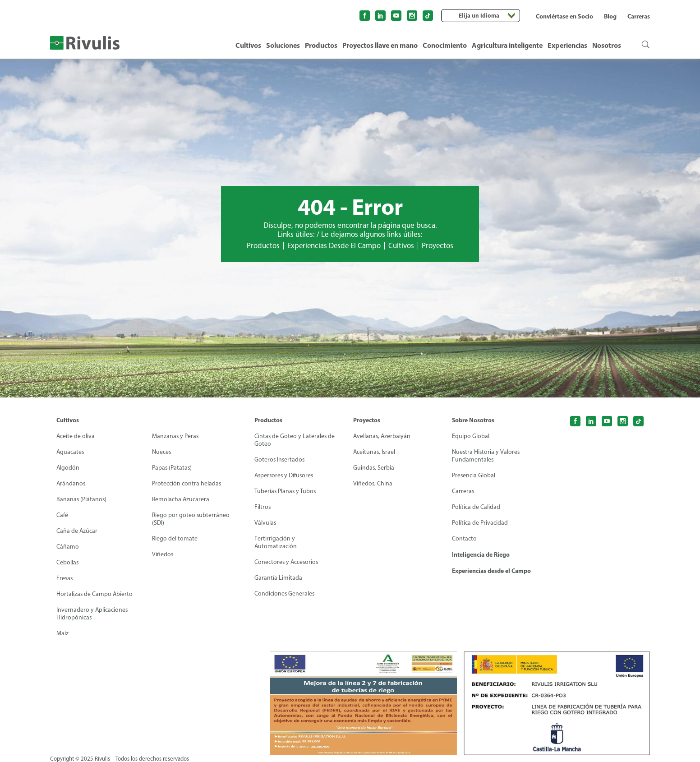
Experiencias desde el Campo (491, 571)
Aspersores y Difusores (285, 475)
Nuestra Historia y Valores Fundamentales (486, 456)
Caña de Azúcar (77, 531)
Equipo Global (471, 436)
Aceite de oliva (76, 436)
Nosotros (607, 45)
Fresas (65, 578)
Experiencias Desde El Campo (334, 245)
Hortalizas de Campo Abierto (95, 594)
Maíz (62, 633)
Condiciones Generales (285, 593)
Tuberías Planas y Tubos (286, 491)
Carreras (639, 16)
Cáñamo (68, 547)
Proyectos (439, 245)
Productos (321, 45)
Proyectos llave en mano (380, 45)
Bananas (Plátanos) (82, 499)
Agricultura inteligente (507, 45)
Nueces (162, 452)
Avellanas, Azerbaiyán (382, 436)
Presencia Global (474, 475)
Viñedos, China (373, 483)
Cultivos (248, 45)
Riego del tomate (175, 538)
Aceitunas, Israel (375, 452)
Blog (610, 16)
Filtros (263, 507)
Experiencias (567, 45)
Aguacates (71, 452)
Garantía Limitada (278, 578)
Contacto (464, 538)
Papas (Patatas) (172, 468)
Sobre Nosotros (473, 420)
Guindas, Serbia (374, 468)
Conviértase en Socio (564, 16)
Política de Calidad (476, 507)
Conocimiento (445, 45)
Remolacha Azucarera (181, 499)
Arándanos (71, 483)
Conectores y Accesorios (287, 562)
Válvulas (265, 523)
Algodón (68, 468)
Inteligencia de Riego (481, 554)
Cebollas (68, 562)
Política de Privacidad (480, 523)
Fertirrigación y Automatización (276, 542)
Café (62, 515)
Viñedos (163, 554)
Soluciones (283, 45)
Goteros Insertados (280, 460)
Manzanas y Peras (176, 436)
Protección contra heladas (187, 483)
